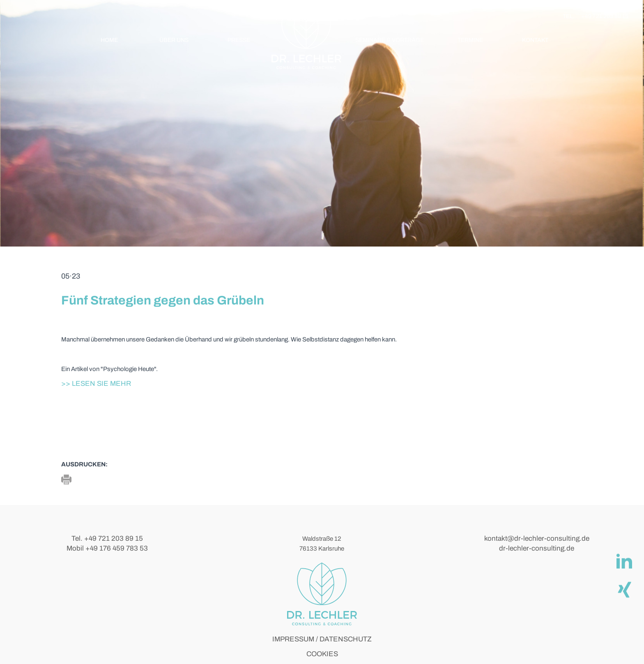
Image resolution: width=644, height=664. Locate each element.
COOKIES (322, 654)
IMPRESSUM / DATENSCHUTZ (322, 639)
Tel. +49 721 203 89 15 (107, 538)
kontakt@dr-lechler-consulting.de (537, 538)
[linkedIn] (624, 561)
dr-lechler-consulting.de (537, 548)
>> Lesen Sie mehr (96, 384)
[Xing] (624, 589)
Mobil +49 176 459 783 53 (107, 548)
